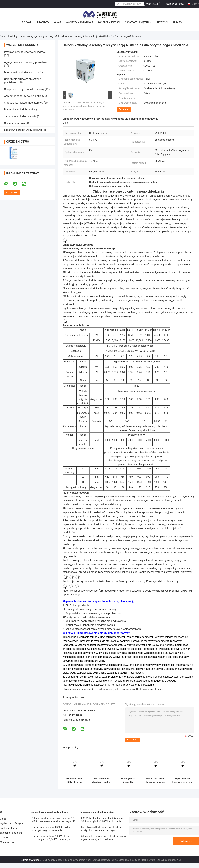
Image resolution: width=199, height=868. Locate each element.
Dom (2, 36)
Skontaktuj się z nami (139, 22)
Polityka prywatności (31, 860)
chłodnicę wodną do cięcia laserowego (93, 689)
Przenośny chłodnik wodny (20, 110)
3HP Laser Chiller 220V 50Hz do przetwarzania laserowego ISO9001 (74, 780)
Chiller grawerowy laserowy (150, 689)
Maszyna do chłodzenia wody (21, 72)
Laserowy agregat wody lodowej (36, 36)
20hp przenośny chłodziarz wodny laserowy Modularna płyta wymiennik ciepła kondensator (101, 780)
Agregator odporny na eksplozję (23, 96)
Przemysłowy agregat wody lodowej (25, 52)
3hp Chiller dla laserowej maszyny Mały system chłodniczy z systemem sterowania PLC (182, 780)
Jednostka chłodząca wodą (20, 116)
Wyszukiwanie (152, 4)
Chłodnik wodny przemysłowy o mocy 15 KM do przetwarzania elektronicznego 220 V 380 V (53, 820)
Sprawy (177, 22)
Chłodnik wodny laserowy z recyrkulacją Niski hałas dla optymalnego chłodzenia (84, 106)
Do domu (27, 22)
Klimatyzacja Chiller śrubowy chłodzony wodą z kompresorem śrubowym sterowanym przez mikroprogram (102, 829)
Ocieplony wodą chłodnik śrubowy (24, 89)
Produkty (43, 22)
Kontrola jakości (109, 22)
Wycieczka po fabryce (79, 22)
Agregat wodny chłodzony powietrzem (27, 62)
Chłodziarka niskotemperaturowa (24, 103)
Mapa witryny (7, 842)
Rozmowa (124, 109)
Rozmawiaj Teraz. (175, 4)
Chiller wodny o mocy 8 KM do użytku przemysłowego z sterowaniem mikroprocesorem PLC (51, 829)
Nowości (162, 22)
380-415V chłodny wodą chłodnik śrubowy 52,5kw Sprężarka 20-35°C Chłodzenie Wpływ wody (103, 820)
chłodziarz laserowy (125, 689)
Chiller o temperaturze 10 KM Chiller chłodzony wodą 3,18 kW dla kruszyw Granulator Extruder (51, 838)
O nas (58, 22)
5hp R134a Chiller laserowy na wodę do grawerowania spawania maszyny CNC (155, 780)
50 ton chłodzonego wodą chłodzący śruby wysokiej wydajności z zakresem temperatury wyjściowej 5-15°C (104, 838)
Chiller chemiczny (15, 123)
